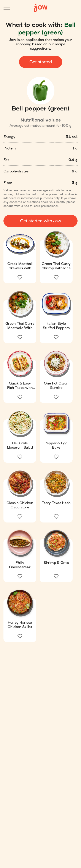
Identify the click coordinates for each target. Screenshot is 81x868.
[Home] (41, 8)
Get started (41, 62)
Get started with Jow (41, 221)
